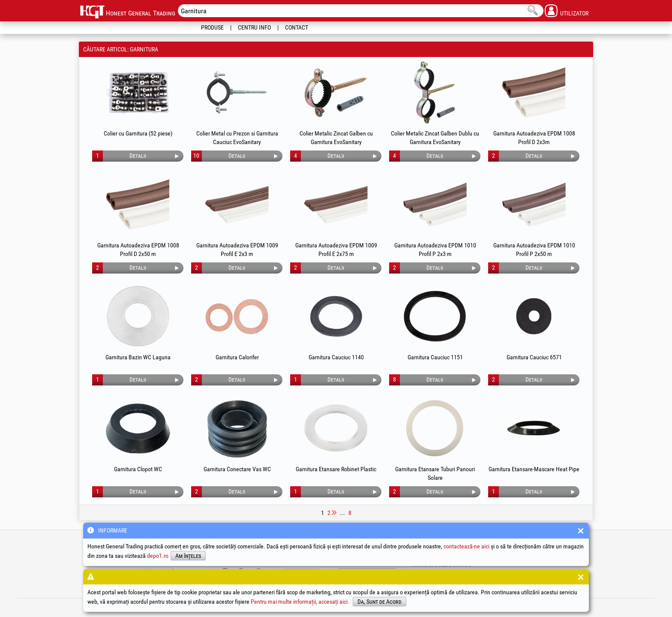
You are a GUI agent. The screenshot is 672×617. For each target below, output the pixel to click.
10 (196, 156)
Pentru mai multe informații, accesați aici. (300, 602)
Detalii (138, 156)
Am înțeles (188, 556)
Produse (212, 27)
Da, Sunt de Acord (379, 602)
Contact (297, 27)
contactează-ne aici (466, 546)
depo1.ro (158, 556)
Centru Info (254, 27)
